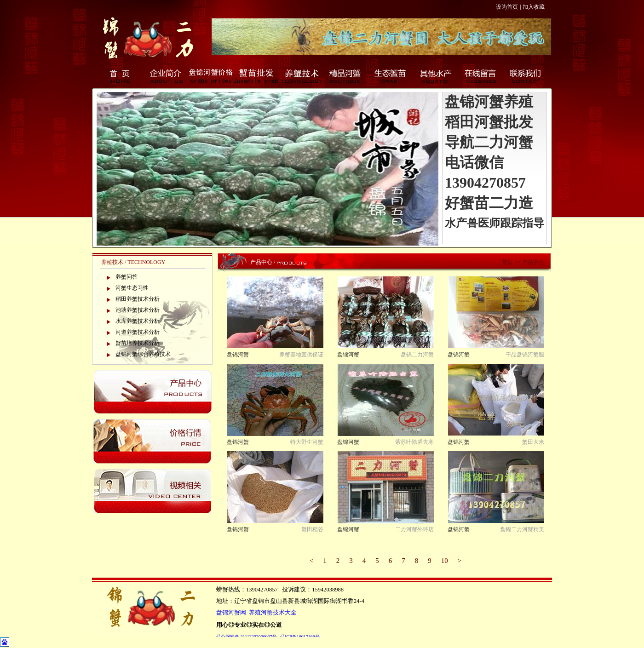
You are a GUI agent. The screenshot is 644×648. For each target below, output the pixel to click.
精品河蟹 (346, 76)
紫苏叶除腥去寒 (414, 442)
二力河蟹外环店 (414, 529)
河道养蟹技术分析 (138, 332)
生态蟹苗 (391, 76)
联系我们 (526, 76)
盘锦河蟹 (238, 355)
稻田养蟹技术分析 (138, 299)
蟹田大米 (533, 442)
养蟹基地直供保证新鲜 (301, 355)
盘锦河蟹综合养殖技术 (143, 354)
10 (445, 561)
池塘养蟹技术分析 (138, 310)
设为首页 (507, 7)
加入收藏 (534, 7)
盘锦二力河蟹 (417, 355)
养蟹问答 (126, 277)
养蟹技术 (301, 76)
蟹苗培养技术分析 (138, 343)
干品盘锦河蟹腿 (525, 355)
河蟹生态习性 (132, 288)
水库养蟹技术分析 (138, 321)
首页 (121, 76)
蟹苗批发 (256, 76)
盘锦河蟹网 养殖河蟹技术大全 (256, 613)
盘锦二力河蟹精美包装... (522, 530)
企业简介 (166, 76)
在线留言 (481, 76)
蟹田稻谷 (312, 529)
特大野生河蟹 (307, 442)
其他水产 (436, 76)
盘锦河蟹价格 (211, 76)
